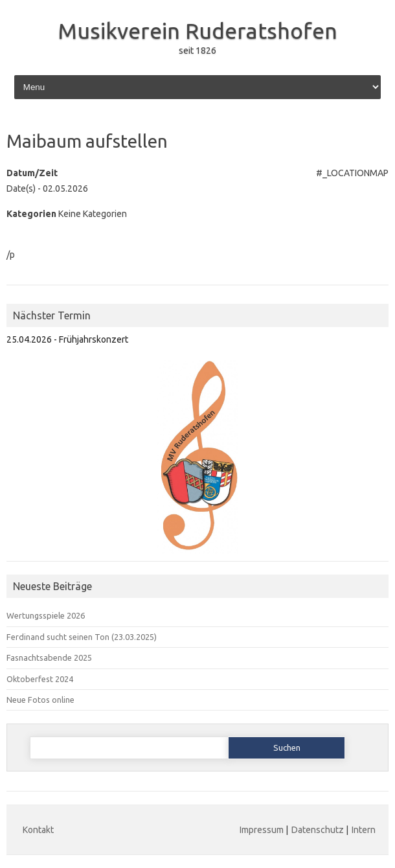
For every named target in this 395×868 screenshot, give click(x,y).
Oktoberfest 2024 (40, 679)
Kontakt (38, 830)
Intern (364, 830)
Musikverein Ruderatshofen (198, 30)
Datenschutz (318, 830)
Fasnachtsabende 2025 (49, 657)
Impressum (262, 830)
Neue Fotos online (40, 700)
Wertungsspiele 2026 (46, 615)
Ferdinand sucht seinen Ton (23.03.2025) (82, 637)
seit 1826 (198, 51)
